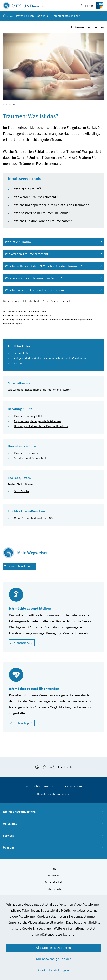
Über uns (53, 848)
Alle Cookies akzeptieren (53, 948)
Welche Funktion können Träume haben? (43, 221)
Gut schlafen (22, 353)
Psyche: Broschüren (26, 453)
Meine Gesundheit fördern (30, 518)
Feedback (65, 767)
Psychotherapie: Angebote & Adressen (37, 421)
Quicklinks (53, 824)
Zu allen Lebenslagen (20, 566)
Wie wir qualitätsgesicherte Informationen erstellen (39, 390)
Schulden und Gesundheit (30, 458)
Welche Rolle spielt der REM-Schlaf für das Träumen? (51, 205)
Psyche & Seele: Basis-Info (32, 16)
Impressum (54, 875)
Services (53, 836)
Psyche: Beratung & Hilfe (29, 416)
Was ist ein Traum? (27, 189)
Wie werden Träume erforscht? (36, 197)
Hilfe (54, 869)
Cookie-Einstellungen (37, 928)
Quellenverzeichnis (62, 301)
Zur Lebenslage (22, 642)
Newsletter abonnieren (53, 794)
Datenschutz (53, 889)
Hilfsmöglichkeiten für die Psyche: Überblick (41, 426)
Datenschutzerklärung (58, 934)
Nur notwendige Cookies (54, 959)
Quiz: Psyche (22, 491)
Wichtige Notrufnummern (53, 812)
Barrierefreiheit (54, 882)
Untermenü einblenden (87, 27)
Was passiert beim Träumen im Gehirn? (42, 213)
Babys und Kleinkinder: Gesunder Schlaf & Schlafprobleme (50, 358)
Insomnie (20, 363)
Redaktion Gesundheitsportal (35, 316)
